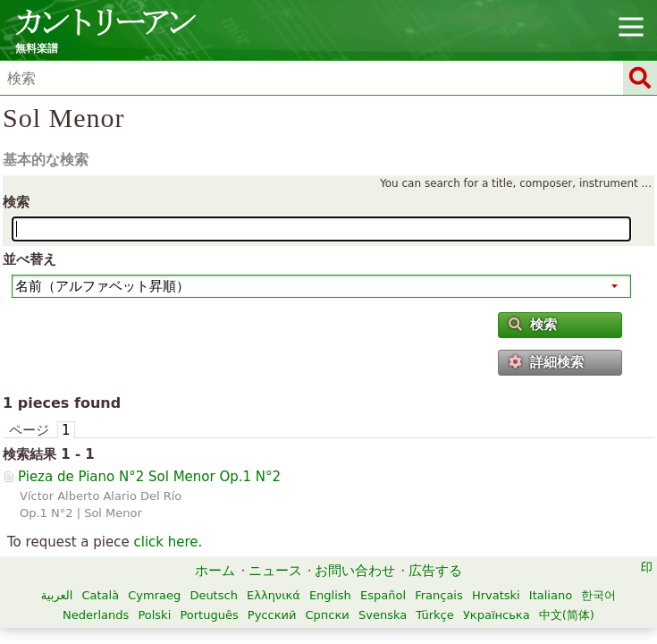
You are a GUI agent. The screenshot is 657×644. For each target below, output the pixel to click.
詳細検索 (546, 362)
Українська (497, 615)
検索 (16, 202)
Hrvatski (496, 595)
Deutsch (214, 595)
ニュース (275, 571)
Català (100, 595)
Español (383, 595)
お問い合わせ (355, 571)
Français (439, 595)
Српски (328, 615)
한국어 (598, 595)
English (330, 595)
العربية (57, 595)
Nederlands (96, 615)
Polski (154, 615)
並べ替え (29, 259)
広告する (435, 571)
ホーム (215, 571)
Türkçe (434, 615)
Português (209, 615)
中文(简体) (567, 615)
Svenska (383, 615)
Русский (272, 615)
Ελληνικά (274, 595)
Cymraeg (154, 595)
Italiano (551, 595)
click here (165, 542)
